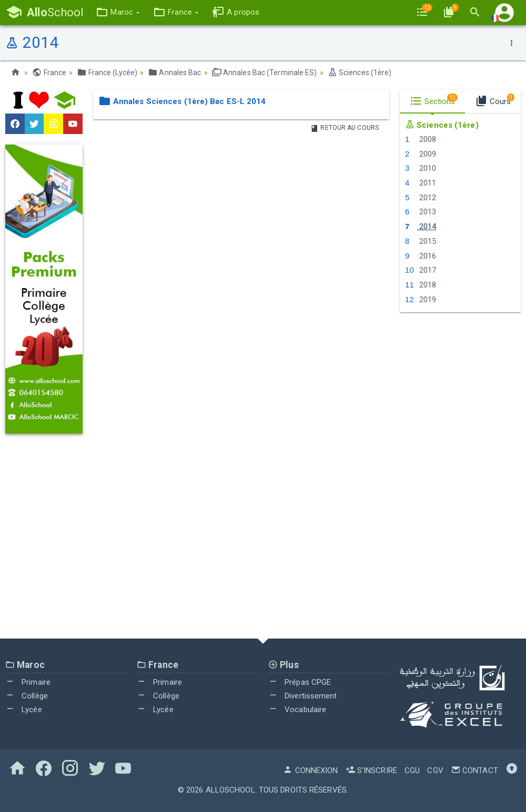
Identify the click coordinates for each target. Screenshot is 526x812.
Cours (495, 100)
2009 (421, 154)
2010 (421, 168)
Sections (434, 100)
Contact (474, 770)
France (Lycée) (107, 73)
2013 (421, 212)
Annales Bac (174, 73)
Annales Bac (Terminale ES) (265, 73)
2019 (421, 300)
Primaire (28, 682)
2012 (421, 198)
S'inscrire (371, 770)
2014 (421, 227)
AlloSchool (230, 790)
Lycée (24, 710)
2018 (421, 285)
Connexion (310, 770)
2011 (421, 183)
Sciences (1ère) (360, 73)
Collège (27, 696)
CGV (435, 770)
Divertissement (303, 696)
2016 (421, 256)
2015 (421, 241)
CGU (412, 770)
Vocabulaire (297, 710)
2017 (421, 270)
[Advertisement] (263, 544)
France (49, 73)
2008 (421, 139)
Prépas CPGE (300, 682)
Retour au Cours (345, 128)
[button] (118, 12)
